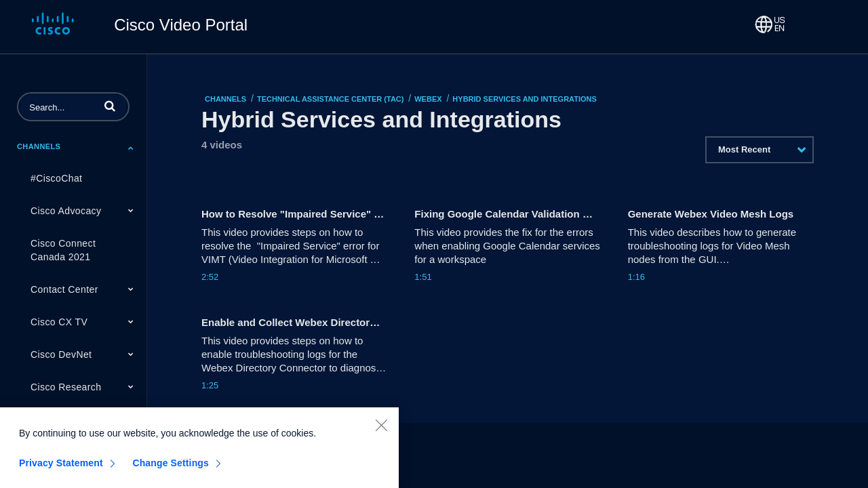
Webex (428, 99)
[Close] (381, 430)
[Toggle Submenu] (131, 148)
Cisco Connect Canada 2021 (63, 250)
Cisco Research (66, 387)
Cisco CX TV (59, 322)
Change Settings (171, 468)
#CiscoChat (56, 178)
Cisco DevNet (61, 354)
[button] (110, 106)
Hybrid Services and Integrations (525, 99)
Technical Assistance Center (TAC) (331, 99)
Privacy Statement (61, 468)
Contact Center (64, 289)
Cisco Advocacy (66, 211)
